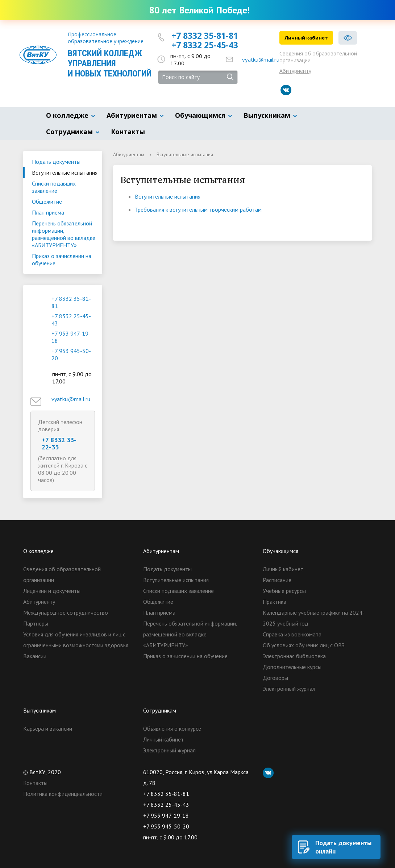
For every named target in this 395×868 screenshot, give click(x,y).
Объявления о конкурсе (172, 728)
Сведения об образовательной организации (318, 57)
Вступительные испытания (65, 173)
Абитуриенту (295, 71)
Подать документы (56, 162)
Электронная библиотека (294, 656)
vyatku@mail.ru (261, 59)
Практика (275, 602)
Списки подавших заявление (54, 187)
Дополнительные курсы (292, 667)
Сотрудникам (69, 132)
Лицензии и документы (52, 591)
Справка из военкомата (292, 634)
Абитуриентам (132, 115)
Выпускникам (267, 115)
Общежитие (47, 202)
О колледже (67, 115)
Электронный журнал (289, 689)
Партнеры (36, 623)
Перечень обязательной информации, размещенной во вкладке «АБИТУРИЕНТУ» (64, 234)
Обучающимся (200, 115)
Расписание (277, 580)
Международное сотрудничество (66, 612)
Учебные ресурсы (284, 591)
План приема (48, 212)
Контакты (128, 132)
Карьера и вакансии (48, 728)
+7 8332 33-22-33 (59, 443)
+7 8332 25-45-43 (205, 45)
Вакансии (35, 656)
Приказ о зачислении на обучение (62, 259)
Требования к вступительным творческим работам (198, 209)
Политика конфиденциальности (63, 794)
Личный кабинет (306, 38)
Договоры (275, 678)
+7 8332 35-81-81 (205, 36)
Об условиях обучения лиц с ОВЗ (304, 645)
